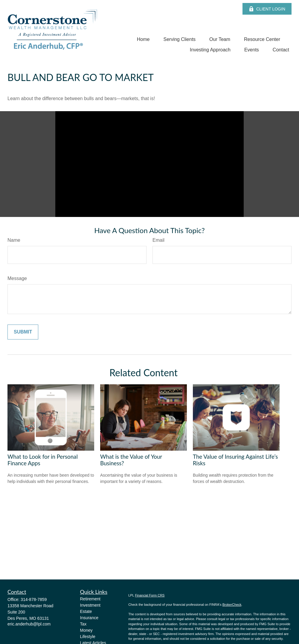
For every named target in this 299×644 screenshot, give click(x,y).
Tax (83, 624)
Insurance (89, 618)
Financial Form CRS (150, 595)
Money (86, 630)
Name (14, 240)
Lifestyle (88, 637)
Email (158, 240)
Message (17, 278)
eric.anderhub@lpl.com (29, 624)
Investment (90, 605)
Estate (86, 611)
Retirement (90, 599)
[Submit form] (23, 332)
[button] (143, 39)
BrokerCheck (232, 605)
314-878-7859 (34, 599)
